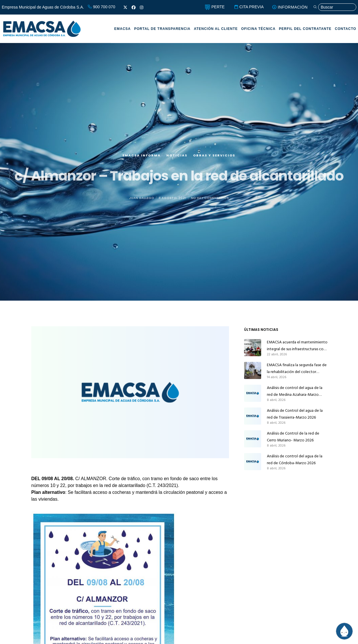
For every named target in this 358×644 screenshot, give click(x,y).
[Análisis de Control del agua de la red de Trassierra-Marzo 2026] (253, 416)
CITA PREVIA (249, 7)
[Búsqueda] (335, 7)
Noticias (177, 160)
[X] (125, 7)
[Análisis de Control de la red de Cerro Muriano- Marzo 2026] (253, 439)
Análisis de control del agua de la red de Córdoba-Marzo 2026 (295, 459)
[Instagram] (142, 7)
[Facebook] (134, 7)
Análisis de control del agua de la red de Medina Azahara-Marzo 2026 (295, 391)
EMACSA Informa (142, 160)
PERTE (215, 7)
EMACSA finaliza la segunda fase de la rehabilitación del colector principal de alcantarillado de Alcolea (297, 368)
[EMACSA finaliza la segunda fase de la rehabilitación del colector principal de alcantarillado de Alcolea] (253, 370)
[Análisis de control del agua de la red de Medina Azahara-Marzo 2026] (253, 393)
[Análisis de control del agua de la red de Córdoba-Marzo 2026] (253, 462)
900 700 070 (101, 7)
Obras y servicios (214, 160)
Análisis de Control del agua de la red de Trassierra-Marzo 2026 (295, 414)
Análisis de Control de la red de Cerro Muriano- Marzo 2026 (293, 437)
